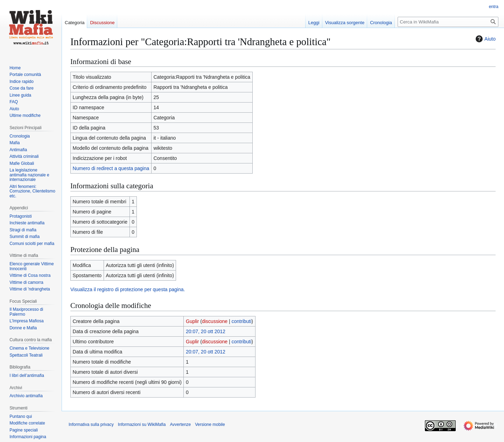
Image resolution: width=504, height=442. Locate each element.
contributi (242, 321)
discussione (215, 321)
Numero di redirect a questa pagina (111, 168)
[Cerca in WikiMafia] (448, 22)
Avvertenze (180, 425)
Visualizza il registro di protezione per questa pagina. (128, 289)
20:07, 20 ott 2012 (206, 331)
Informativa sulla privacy (91, 425)
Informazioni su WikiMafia (142, 425)
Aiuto (485, 39)
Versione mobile (210, 425)
